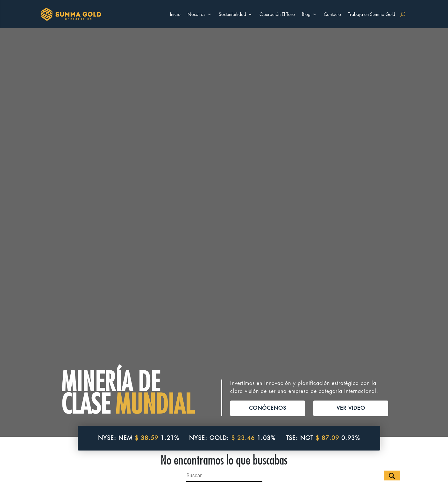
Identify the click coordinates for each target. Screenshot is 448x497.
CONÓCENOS (268, 401)
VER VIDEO (351, 401)
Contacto (332, 14)
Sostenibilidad (232, 14)
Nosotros (196, 14)
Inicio (175, 14)
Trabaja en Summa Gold (372, 14)
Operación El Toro (277, 14)
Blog (306, 14)
